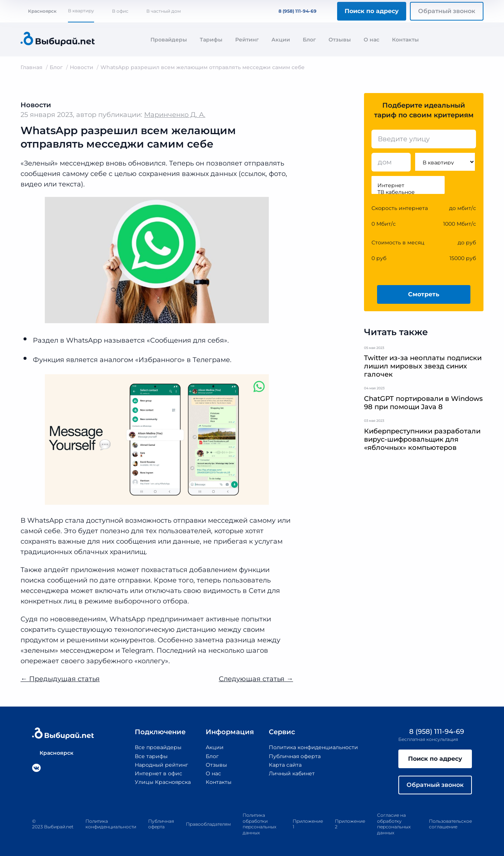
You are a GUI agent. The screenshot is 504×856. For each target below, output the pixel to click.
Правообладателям (208, 824)
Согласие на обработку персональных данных (394, 824)
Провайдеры (169, 40)
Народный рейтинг (162, 765)
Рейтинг (247, 40)
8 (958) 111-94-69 (293, 11)
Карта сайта (285, 765)
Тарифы (211, 40)
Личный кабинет (292, 773)
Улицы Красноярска (163, 782)
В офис (120, 11)
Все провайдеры (158, 747)
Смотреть (424, 294)
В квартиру (81, 11)
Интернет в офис (158, 773)
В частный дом (164, 11)
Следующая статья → (256, 679)
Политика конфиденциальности (313, 747)
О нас (371, 40)
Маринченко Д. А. (175, 115)
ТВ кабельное (408, 192)
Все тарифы (151, 756)
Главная (32, 67)
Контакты (405, 40)
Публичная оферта (295, 756)
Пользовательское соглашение (450, 824)
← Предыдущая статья (60, 679)
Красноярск (38, 11)
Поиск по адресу (372, 11)
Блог (309, 40)
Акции (281, 40)
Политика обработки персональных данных (259, 824)
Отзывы (340, 40)
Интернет (408, 185)
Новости (82, 67)
